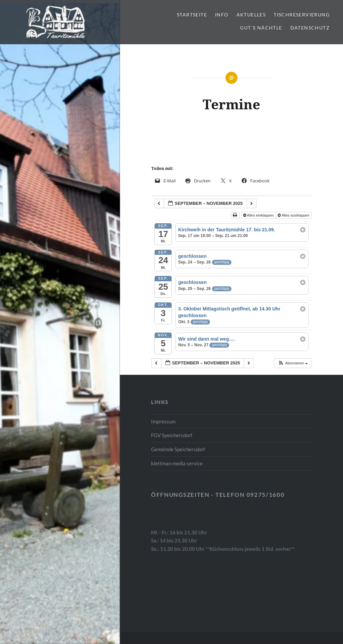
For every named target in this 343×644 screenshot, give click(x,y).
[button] (293, 363)
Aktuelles (251, 15)
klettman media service (177, 463)
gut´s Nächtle (261, 28)
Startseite (192, 15)
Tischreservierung (302, 15)
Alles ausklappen (294, 215)
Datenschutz (310, 28)
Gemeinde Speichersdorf (178, 449)
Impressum (163, 421)
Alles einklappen (259, 215)
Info (222, 15)
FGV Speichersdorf (172, 435)
